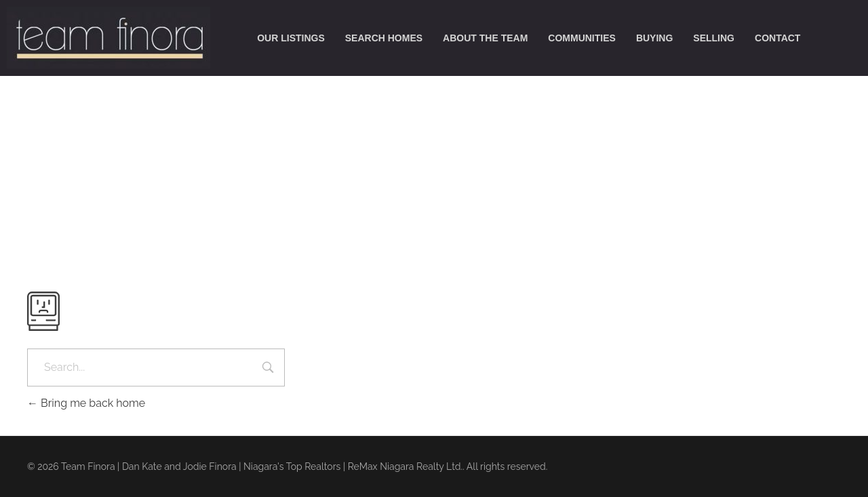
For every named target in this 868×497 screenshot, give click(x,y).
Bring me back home (86, 403)
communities (582, 38)
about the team (485, 38)
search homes (384, 38)
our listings (291, 38)
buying (654, 38)
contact (777, 38)
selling (714, 38)
